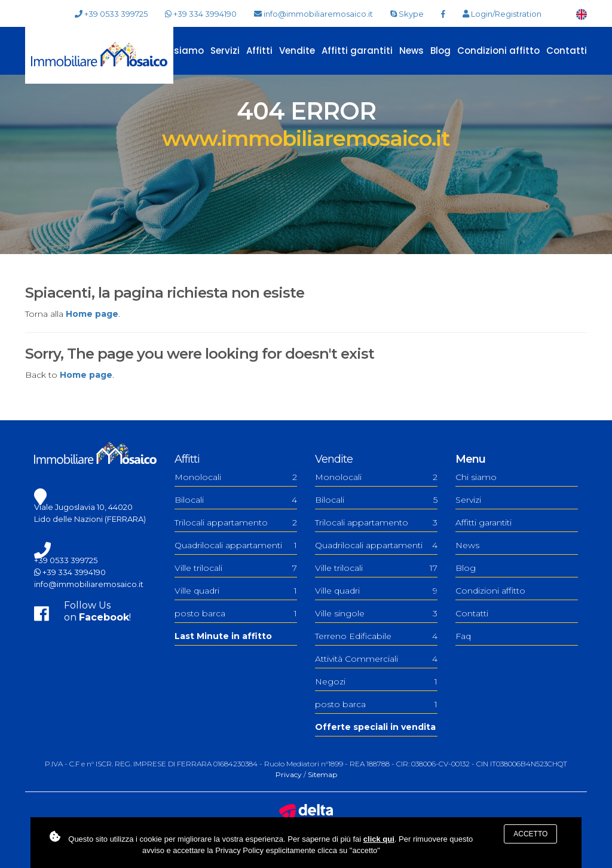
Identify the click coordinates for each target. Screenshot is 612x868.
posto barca (236, 613)
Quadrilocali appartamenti (236, 545)
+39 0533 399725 (111, 14)
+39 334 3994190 (201, 14)
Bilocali (236, 500)
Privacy (289, 774)
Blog (440, 51)
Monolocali (236, 477)
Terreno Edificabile (376, 636)
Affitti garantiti (357, 51)
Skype (407, 14)
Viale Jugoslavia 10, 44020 (83, 507)
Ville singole (376, 613)
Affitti (259, 51)
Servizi (225, 51)
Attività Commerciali (376, 659)
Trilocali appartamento (236, 522)
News (411, 51)
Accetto (530, 834)
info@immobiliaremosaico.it (313, 14)
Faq (463, 636)
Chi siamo (180, 51)
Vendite (297, 51)
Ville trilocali (236, 568)
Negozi (376, 681)
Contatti (567, 51)
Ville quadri (236, 591)
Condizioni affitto (498, 51)
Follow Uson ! (97, 611)
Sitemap (322, 774)
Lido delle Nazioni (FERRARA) (90, 519)
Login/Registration (502, 14)
